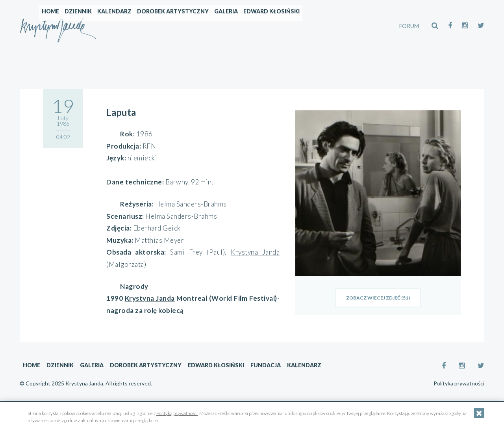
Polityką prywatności (177, 413)
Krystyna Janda (255, 252)
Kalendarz (182, 26)
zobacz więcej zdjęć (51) (378, 298)
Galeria (293, 26)
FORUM (409, 26)
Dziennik (145, 26)
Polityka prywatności (459, 383)
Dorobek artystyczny (240, 26)
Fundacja (266, 365)
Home (118, 26)
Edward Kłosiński (339, 26)
